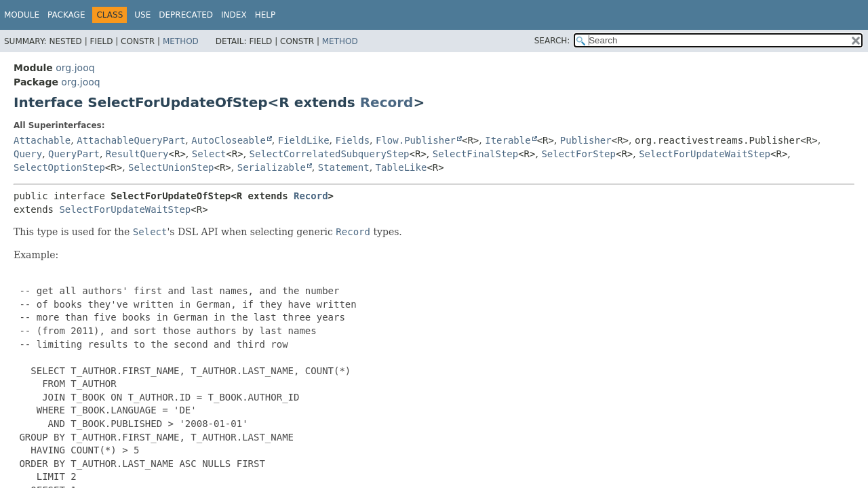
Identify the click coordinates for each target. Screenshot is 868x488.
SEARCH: (552, 41)
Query (28, 154)
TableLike (401, 167)
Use (142, 15)
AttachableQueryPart (131, 140)
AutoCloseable (229, 140)
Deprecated (186, 15)
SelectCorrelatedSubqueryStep (330, 154)
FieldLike (304, 140)
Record (387, 102)
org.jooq (75, 68)
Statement (344, 167)
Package (66, 15)
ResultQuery (137, 154)
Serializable (272, 167)
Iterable (508, 140)
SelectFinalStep (475, 154)
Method (181, 41)
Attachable (42, 140)
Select (209, 154)
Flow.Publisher (416, 140)
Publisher (586, 140)
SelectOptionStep (59, 167)
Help (265, 15)
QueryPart (74, 154)
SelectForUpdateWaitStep (705, 154)
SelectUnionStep (171, 167)
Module (22, 15)
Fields (353, 140)
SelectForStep (578, 154)
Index (234, 15)
